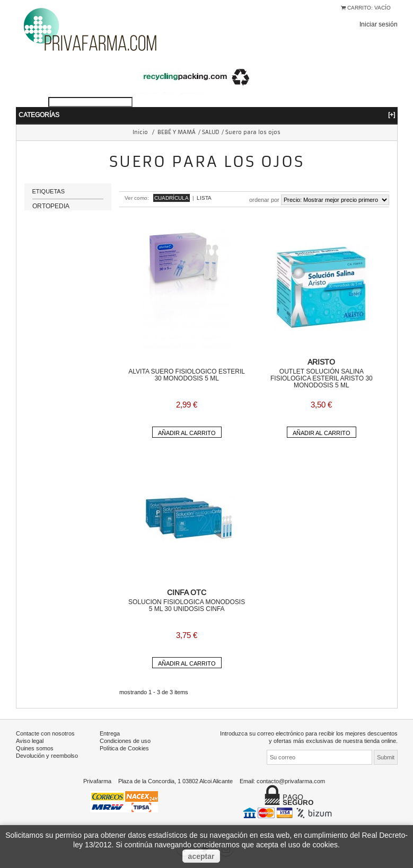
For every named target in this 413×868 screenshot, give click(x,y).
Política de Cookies (124, 748)
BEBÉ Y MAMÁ (177, 132)
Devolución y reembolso (47, 756)
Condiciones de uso (125, 741)
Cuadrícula (172, 198)
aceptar (201, 856)
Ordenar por (264, 200)
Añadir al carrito (187, 433)
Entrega (110, 733)
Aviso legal (30, 741)
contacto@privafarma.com (291, 781)
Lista (204, 198)
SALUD (210, 132)
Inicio (140, 132)
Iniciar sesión (379, 24)
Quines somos (35, 748)
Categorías (207, 115)
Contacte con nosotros (45, 733)
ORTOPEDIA (51, 211)
